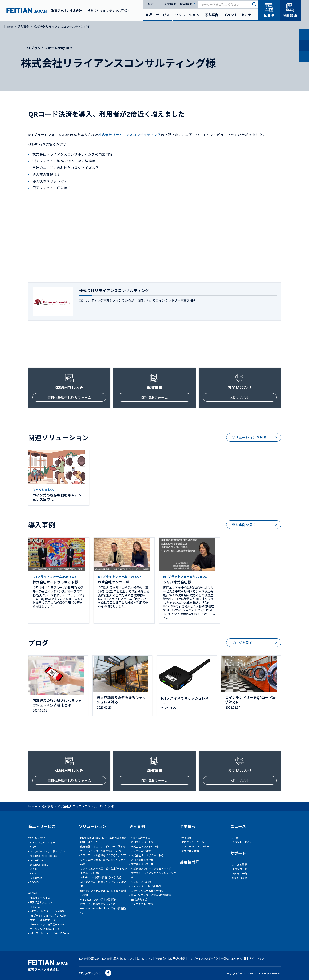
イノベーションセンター (195, 846)
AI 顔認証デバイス (40, 898)
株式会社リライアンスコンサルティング (130, 135)
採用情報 (188, 4)
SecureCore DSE (39, 864)
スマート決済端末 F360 (43, 920)
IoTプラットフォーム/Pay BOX (47, 911)
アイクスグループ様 (142, 904)
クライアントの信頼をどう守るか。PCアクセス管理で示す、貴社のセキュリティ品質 (103, 860)
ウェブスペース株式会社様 (146, 886)
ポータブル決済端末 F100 (44, 929)
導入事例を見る (244, 525)
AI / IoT (33, 893)
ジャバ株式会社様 (141, 851)
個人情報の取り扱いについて (118, 958)
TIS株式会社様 (139, 899)
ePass (33, 847)
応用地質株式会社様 (142, 860)
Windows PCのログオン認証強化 (99, 899)
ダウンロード (239, 869)
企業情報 (170, 4)
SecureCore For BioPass (43, 856)
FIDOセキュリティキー (42, 842)
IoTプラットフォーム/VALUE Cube (49, 933)
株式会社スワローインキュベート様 (151, 868)
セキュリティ (37, 838)
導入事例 (212, 15)
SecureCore (36, 860)
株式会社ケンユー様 (142, 864)
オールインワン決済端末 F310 (47, 924)
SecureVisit (36, 878)
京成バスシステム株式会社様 (147, 891)
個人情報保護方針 (89, 958)
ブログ (236, 837)
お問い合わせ (240, 397)
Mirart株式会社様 (140, 837)
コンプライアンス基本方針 (203, 958)
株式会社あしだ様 (141, 882)
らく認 (33, 869)
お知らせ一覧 (239, 873)
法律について (145, 958)
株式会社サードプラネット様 (147, 855)
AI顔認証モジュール (41, 902)
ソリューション (187, 15)
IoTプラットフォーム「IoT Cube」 (49, 915)
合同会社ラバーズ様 (142, 842)
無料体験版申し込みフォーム (69, 397)
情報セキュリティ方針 (234, 958)
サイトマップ (257, 958)
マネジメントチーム (193, 842)
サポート (154, 4)
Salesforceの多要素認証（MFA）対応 (101, 877)
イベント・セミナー (239, 15)
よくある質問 (239, 864)
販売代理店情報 (190, 851)
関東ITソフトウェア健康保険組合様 (151, 895)
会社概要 (186, 837)
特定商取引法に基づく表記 (170, 958)
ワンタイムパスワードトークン (47, 851)
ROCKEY (35, 882)
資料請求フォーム (154, 397)
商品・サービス (158, 15)
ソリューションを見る (249, 437)
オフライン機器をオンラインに (98, 904)
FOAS (33, 873)
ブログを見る (242, 643)
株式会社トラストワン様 (145, 846)
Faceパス (35, 907)
